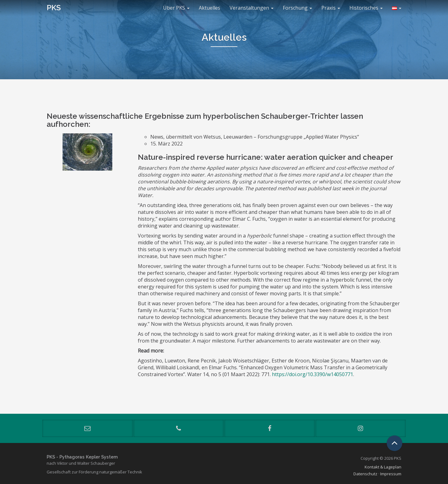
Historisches (366, 8)
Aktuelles (210, 8)
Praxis (331, 8)
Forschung (297, 8)
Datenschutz (365, 474)
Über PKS (176, 8)
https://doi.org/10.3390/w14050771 (313, 374)
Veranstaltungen (252, 8)
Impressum (391, 474)
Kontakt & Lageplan (383, 467)
